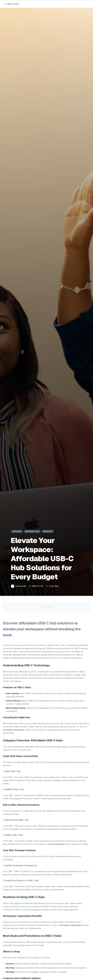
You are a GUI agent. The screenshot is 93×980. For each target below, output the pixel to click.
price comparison (56, 844)
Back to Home (12, 4)
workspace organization (14, 730)
